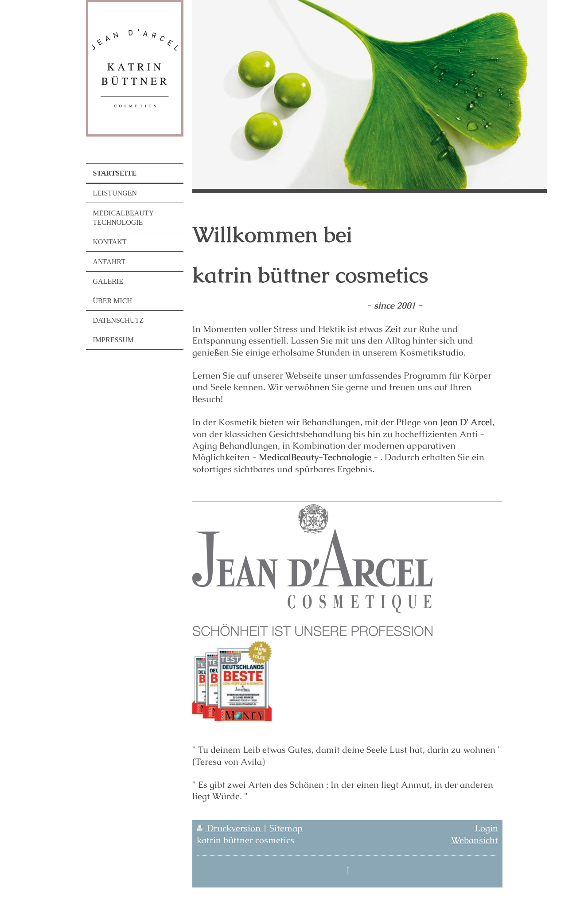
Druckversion (230, 828)
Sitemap (286, 828)
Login (487, 828)
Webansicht (475, 840)
